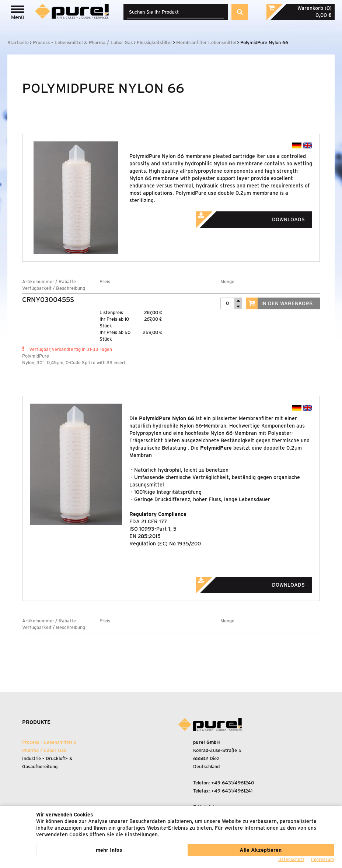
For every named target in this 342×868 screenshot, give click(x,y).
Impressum (322, 859)
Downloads (261, 217)
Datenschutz (291, 859)
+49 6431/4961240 (233, 783)
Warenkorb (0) (315, 8)
